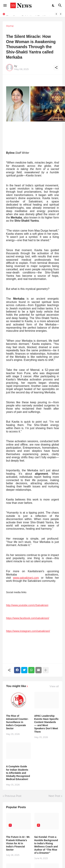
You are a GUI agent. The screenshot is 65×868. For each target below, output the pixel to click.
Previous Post (13, 796)
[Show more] (46, 670)
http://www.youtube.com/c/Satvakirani (27, 605)
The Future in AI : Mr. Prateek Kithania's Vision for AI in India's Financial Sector (18, 843)
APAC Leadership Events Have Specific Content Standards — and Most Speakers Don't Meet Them (47, 724)
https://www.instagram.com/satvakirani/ (28, 631)
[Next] (61, 14)
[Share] (56, 68)
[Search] (60, 5)
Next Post (54, 796)
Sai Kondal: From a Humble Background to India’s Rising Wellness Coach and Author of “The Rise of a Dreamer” (46, 845)
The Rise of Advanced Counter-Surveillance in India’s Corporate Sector (17, 722)
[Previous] (56, 14)
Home (10, 26)
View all (54, 686)
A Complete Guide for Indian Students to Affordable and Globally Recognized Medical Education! (18, 773)
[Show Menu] (5, 5)
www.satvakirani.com (26, 578)
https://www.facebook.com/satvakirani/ (28, 618)
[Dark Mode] (53, 5)
